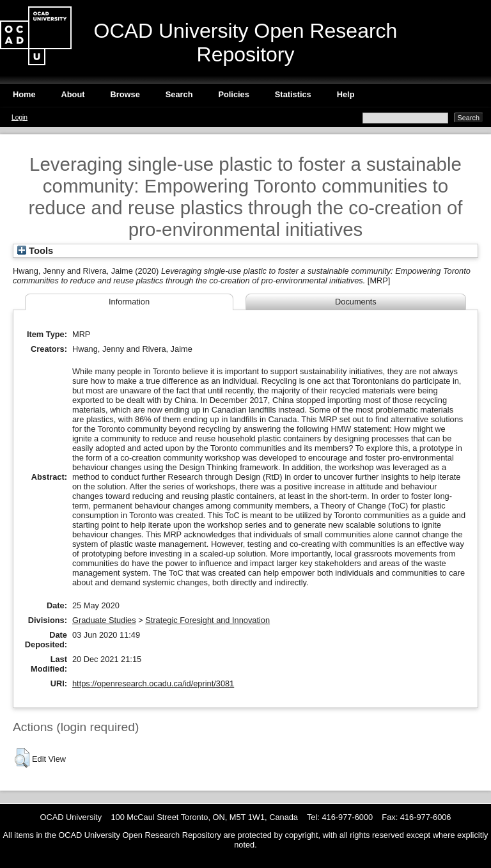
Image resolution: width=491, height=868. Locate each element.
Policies (233, 94)
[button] (22, 758)
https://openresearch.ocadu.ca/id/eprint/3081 (153, 683)
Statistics (293, 94)
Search (179, 94)
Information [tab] (129, 302)
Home (24, 94)
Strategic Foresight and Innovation (207, 620)
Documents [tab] (356, 302)
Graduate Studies (104, 620)
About (73, 94)
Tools (35, 251)
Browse (125, 94)
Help (346, 94)
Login (19, 117)
